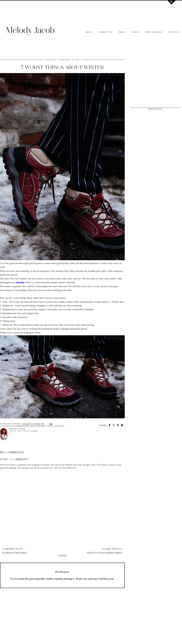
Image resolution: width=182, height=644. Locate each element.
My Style (174, 32)
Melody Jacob (30, 30)
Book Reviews (154, 32)
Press (122, 32)
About (89, 32)
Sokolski (60, 426)
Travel (135, 32)
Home (62, 556)
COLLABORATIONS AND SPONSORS (28, 426)
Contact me (106, 32)
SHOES (50, 426)
